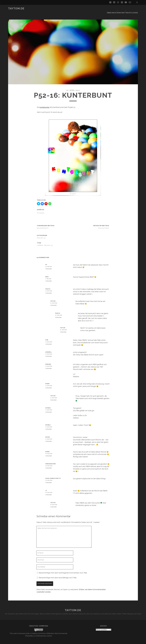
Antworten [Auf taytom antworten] (53, 300)
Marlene (48, 359)
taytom (53, 296)
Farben (40, 240)
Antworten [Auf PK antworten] (49, 264)
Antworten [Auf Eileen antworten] (49, 383)
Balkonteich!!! (43, 223)
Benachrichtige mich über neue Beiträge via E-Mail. (58, 573)
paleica (48, 284)
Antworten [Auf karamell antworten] (49, 351)
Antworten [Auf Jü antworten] (49, 490)
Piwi (47, 335)
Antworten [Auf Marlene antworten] (49, 364)
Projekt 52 (41, 233)
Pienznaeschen (51, 459)
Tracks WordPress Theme (64, 642)
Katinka (48, 403)
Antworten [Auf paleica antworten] (49, 288)
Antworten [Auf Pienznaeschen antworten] (49, 463)
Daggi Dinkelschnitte (53, 473)
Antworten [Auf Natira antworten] (49, 436)
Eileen (47, 379)
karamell (49, 347)
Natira (48, 432)
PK (46, 260)
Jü (46, 486)
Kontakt (122, 9)
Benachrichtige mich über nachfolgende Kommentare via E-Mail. (63, 568)
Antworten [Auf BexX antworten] (49, 276)
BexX (47, 272)
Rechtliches (133, 9)
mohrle (48, 420)
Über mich (112, 9)
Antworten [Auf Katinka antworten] (49, 407)
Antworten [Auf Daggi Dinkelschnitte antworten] (49, 478)
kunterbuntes (44, 102)
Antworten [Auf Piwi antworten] (49, 339)
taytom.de (16, 9)
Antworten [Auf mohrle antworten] (49, 424)
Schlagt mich (104, 223)
